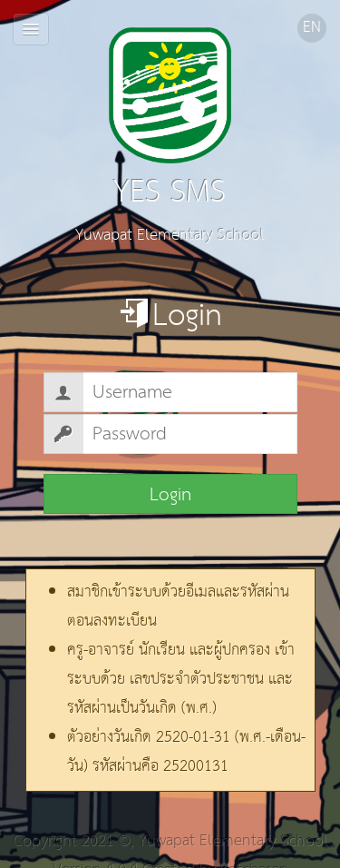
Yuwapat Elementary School (233, 841)
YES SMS (170, 124)
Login (170, 495)
